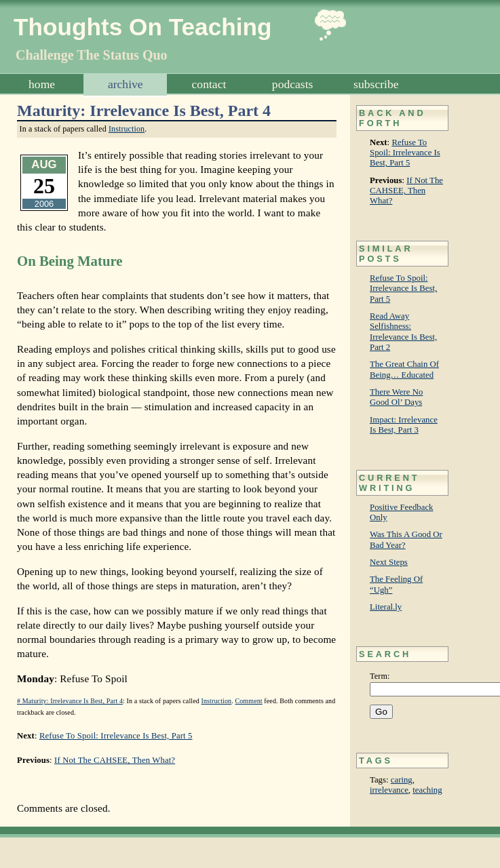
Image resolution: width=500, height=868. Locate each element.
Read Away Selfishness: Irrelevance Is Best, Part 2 (403, 332)
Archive (126, 84)
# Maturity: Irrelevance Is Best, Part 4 (70, 701)
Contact (209, 84)
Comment (248, 701)
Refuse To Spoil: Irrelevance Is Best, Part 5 (405, 153)
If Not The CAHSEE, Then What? (406, 191)
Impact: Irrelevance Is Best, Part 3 (404, 425)
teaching (427, 790)
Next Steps (389, 562)
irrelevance (389, 790)
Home (42, 84)
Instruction (127, 129)
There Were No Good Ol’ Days (396, 397)
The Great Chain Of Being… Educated (404, 369)
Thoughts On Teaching (143, 27)
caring (402, 780)
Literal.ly (386, 607)
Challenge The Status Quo (92, 55)
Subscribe (376, 84)
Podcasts (293, 84)
